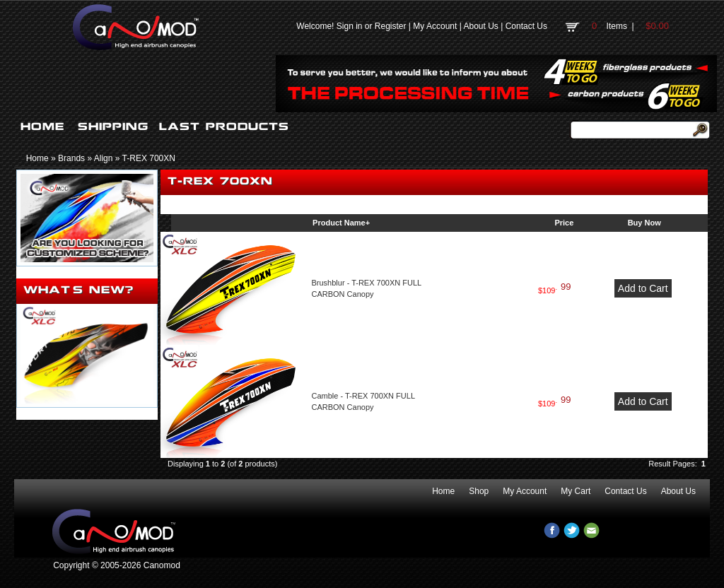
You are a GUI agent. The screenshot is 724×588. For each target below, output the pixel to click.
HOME (42, 127)
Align (104, 158)
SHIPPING (113, 127)
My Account (435, 26)
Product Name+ (341, 223)
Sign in (350, 26)
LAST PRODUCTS (224, 127)
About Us (480, 26)
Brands (71, 158)
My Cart (576, 491)
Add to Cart (643, 288)
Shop (479, 491)
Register (391, 26)
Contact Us (526, 26)
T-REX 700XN (149, 158)
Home (37, 158)
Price (564, 223)
